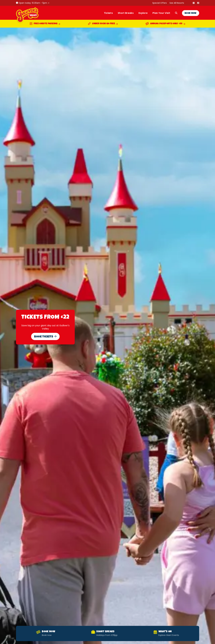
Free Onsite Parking (45, 24)
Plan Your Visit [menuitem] (161, 13)
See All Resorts (177, 3)
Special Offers (160, 3)
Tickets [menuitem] (108, 13)
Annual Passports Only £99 (165, 24)
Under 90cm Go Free (103, 24)
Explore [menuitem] (143, 13)
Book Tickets (45, 337)
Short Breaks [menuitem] (126, 13)
